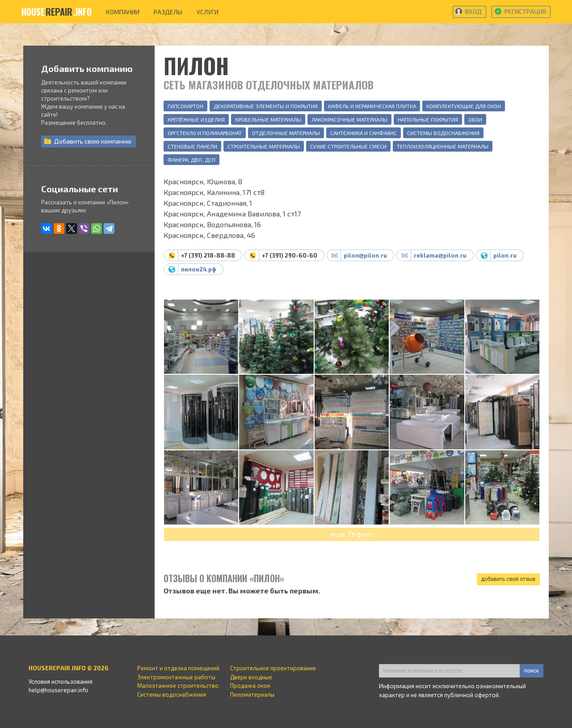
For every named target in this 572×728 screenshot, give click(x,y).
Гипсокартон (185, 106)
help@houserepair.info (59, 690)
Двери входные (251, 677)
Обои (475, 119)
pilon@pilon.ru (365, 255)
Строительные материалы (264, 146)
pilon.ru (505, 255)
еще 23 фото (352, 534)
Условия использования (61, 681)
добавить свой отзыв (508, 579)
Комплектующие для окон (464, 106)
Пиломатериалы (252, 694)
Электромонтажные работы (176, 677)
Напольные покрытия (428, 119)
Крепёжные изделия (196, 119)
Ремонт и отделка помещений (178, 668)
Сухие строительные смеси (348, 146)
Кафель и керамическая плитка (372, 106)
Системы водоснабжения (443, 133)
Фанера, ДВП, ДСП (191, 160)
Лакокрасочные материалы (349, 119)
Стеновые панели (192, 146)
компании (123, 12)
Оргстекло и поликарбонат (205, 133)
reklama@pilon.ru (440, 255)
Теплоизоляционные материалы (443, 146)
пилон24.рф (199, 269)
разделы (168, 12)
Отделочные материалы (286, 133)
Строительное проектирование (273, 668)
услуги (208, 12)
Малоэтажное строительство (178, 686)
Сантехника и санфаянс (364, 133)
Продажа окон (250, 686)
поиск (532, 671)
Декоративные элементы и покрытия (266, 106)
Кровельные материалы (268, 119)
